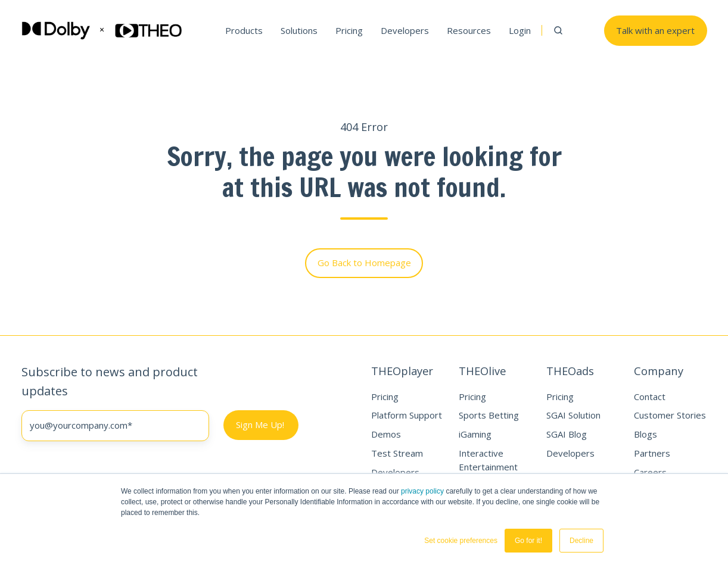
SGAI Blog (567, 434)
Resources (469, 30)
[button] (558, 30)
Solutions (299, 30)
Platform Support (407, 415)
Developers (405, 30)
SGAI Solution (573, 415)
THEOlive (482, 371)
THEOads (570, 371)
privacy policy (422, 491)
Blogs (645, 434)
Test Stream (397, 453)
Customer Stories (670, 415)
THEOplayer (402, 371)
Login (520, 30)
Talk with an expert (655, 30)
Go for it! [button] (528, 541)
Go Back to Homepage (364, 263)
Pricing (349, 30)
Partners (652, 453)
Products (244, 30)
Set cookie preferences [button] (461, 541)
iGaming (475, 434)
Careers (650, 472)
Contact (650, 397)
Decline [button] (581, 541)
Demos (386, 434)
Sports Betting (489, 415)
